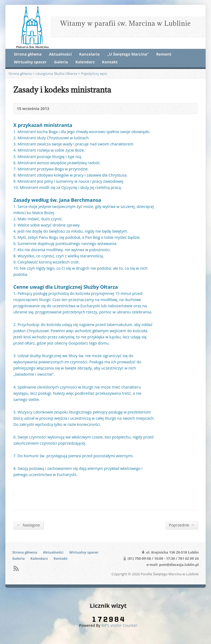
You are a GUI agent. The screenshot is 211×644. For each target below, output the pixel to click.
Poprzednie (182, 525)
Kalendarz (85, 62)
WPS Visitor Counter (119, 625)
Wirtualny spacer (30, 62)
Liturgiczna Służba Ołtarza (56, 74)
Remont (164, 54)
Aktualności (60, 54)
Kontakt (110, 62)
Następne (29, 525)
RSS (16, 568)
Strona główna (28, 54)
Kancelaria (89, 54)
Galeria (61, 62)
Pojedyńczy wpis (94, 74)
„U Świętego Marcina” (128, 54)
